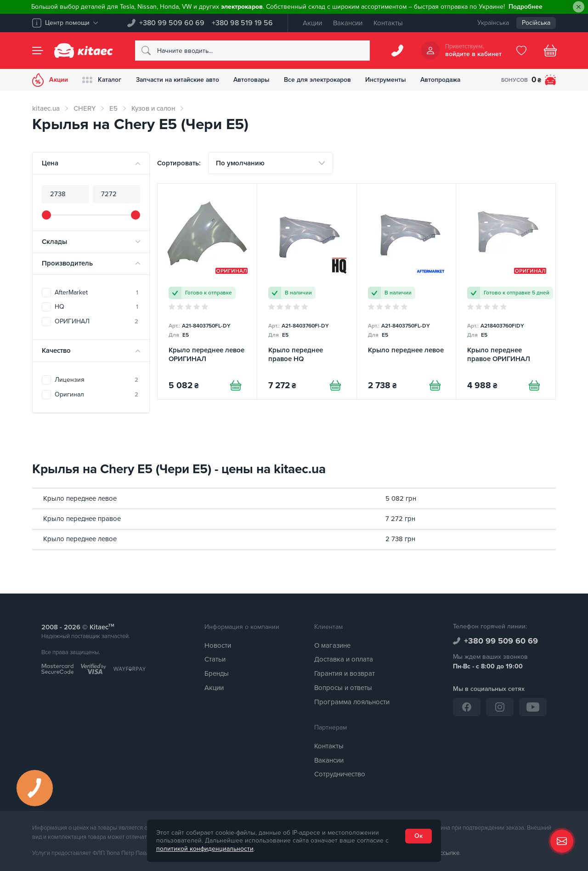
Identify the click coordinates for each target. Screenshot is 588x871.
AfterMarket (96, 292)
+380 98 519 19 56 (242, 23)
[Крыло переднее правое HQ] (307, 291)
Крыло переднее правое (82, 519)
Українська (493, 23)
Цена (50, 163)
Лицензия (96, 380)
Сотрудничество (340, 775)
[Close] (579, 7)
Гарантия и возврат (345, 674)
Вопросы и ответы (343, 688)
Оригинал (96, 394)
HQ (96, 307)
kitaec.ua (46, 108)
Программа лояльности (352, 702)
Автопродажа (447, 80)
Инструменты (392, 80)
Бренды (217, 674)
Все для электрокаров (323, 80)
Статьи (215, 660)
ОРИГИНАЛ (96, 321)
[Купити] (236, 386)
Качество (56, 351)
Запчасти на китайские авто (180, 80)
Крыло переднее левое (80, 498)
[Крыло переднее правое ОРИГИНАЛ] (506, 291)
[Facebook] (467, 707)
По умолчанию (240, 163)
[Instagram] (500, 707)
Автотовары (256, 80)
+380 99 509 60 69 (172, 23)
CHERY (85, 108)
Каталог (103, 80)
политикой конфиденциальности (205, 849)
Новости (218, 645)
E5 (113, 108)
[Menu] (38, 51)
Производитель (67, 263)
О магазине (332, 645)
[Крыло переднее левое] (407, 291)
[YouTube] (533, 707)
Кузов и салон (153, 108)
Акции (312, 23)
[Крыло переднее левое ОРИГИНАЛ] (207, 291)
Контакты (388, 23)
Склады (54, 242)
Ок (418, 836)
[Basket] (550, 51)
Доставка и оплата (344, 660)
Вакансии (348, 23)
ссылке (450, 854)
